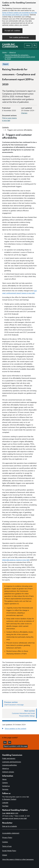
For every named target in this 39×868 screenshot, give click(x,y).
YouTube (5, 806)
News (4, 779)
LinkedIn (5, 803)
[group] (19, 729)
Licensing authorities (10, 765)
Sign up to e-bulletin (10, 826)
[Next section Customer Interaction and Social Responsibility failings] (19, 713)
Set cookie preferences (19, 37)
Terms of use (7, 846)
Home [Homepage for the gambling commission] (4, 52)
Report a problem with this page (15, 746)
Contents (5, 127)
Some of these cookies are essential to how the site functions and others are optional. (19, 14)
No (10, 742)
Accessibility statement (11, 833)
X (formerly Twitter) (9, 799)
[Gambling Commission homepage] (10, 47)
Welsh (5, 855)
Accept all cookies (12, 31)
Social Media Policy (9, 851)
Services (5, 789)
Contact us (6, 786)
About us (12, 52)
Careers (5, 783)
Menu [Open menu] (28, 46)
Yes (5, 742)
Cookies (5, 842)
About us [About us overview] (6, 768)
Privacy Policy (7, 838)
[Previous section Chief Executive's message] (19, 703)
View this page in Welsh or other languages (18, 859)
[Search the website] (35, 46)
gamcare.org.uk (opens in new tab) (15, 818)
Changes (24, 113)
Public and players (9, 758)
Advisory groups (8, 772)
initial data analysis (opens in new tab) (16, 560)
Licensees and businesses (12, 762)
